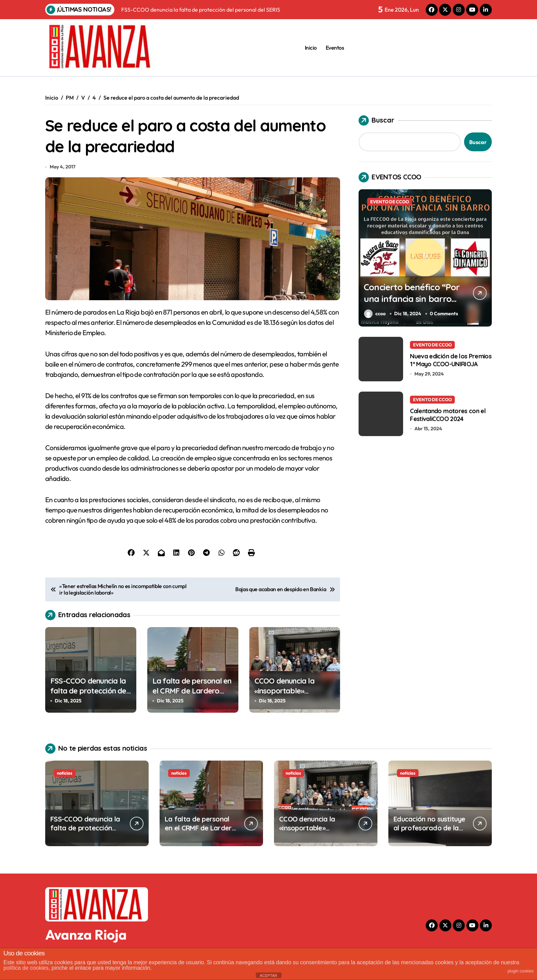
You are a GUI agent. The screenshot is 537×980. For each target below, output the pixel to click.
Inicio (311, 48)
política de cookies (26, 968)
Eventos (335, 48)
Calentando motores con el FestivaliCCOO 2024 (448, 415)
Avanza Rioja (86, 938)
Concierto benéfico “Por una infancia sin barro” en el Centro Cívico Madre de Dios (407, 304)
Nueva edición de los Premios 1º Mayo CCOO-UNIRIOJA (451, 360)
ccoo (375, 314)
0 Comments (445, 314)
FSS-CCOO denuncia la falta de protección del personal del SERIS (89, 694)
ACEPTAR (268, 976)
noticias (65, 776)
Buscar (377, 120)
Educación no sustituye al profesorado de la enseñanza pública (429, 831)
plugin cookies (521, 971)
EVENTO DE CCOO (390, 202)
